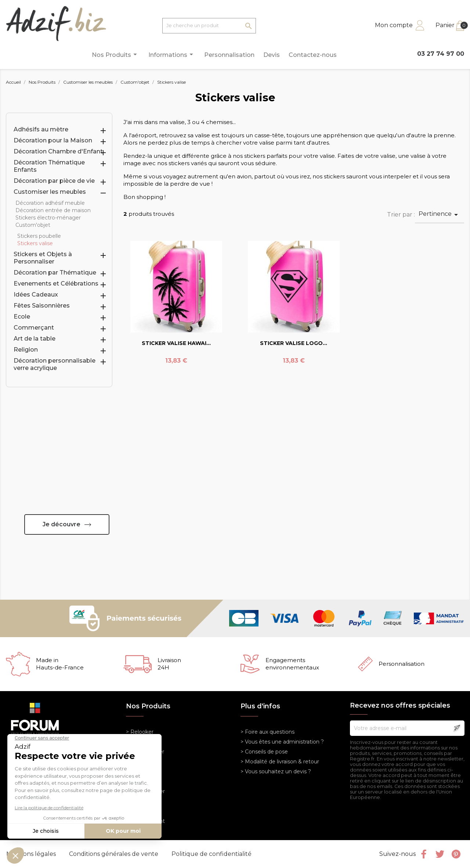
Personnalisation (229, 55)
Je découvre (62, 524)
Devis (272, 55)
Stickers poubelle (39, 236)
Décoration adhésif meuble (50, 203)
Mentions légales (32, 854)
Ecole (22, 317)
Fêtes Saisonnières (42, 306)
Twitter (440, 854)
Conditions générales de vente (114, 854)
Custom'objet (33, 225)
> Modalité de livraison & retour (280, 762)
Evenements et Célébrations (56, 284)
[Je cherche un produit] (209, 26)
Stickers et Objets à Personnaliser (43, 258)
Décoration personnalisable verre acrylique (55, 364)
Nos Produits (115, 55)
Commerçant (34, 328)
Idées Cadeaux (36, 295)
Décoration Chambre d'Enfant (58, 151)
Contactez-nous (313, 55)
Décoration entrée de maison (53, 210)
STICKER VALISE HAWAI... (176, 343)
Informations (172, 55)
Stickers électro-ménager (48, 218)
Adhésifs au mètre (41, 129)
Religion (26, 350)
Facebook (424, 854)
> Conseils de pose (264, 752)
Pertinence (440, 215)
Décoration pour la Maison (53, 140)
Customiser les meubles (50, 192)
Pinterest (456, 854)
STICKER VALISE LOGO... (294, 343)
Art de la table (35, 339)
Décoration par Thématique (55, 273)
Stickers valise (35, 243)
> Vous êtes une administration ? (282, 742)
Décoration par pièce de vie (54, 181)
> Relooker (140, 732)
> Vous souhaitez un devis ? (276, 771)
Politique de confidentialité (211, 854)
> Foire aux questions (267, 732)
